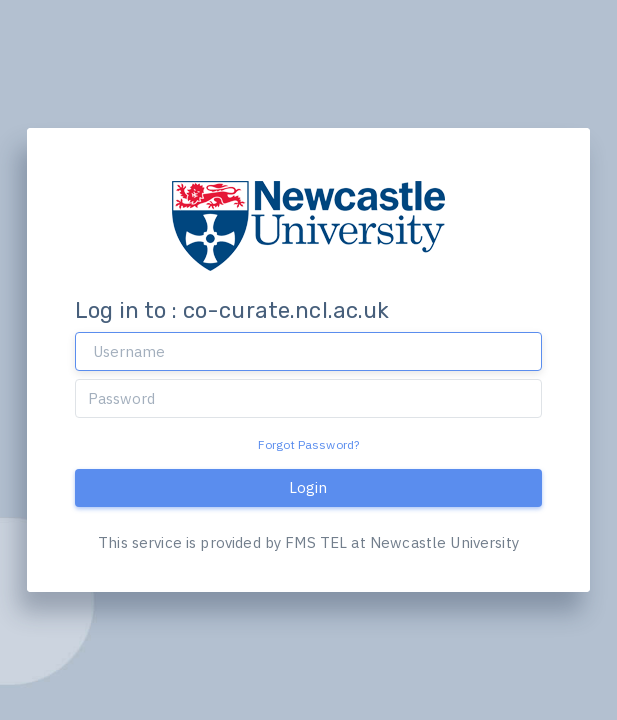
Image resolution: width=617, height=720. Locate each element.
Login (308, 487)
